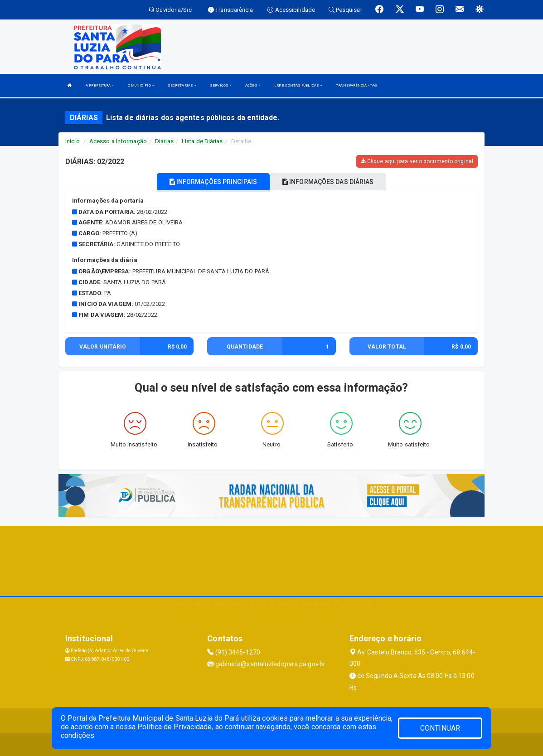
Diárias (164, 141)
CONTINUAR (440, 728)
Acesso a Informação (118, 141)
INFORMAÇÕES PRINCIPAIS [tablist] (213, 182)
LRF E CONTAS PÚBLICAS (298, 85)
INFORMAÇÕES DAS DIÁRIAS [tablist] (328, 182)
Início (73, 141)
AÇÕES (253, 85)
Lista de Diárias (202, 141)
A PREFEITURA (100, 85)
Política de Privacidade (175, 727)
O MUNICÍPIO (141, 85)
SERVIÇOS (221, 85)
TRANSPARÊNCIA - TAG (356, 85)
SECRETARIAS (182, 85)
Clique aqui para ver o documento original (417, 161)
